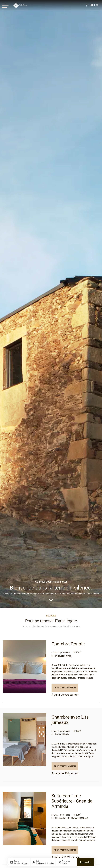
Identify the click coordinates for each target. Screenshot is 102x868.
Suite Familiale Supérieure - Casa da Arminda (72, 801)
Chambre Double (68, 644)
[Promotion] (69, 863)
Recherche (85, 862)
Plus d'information (65, 688)
